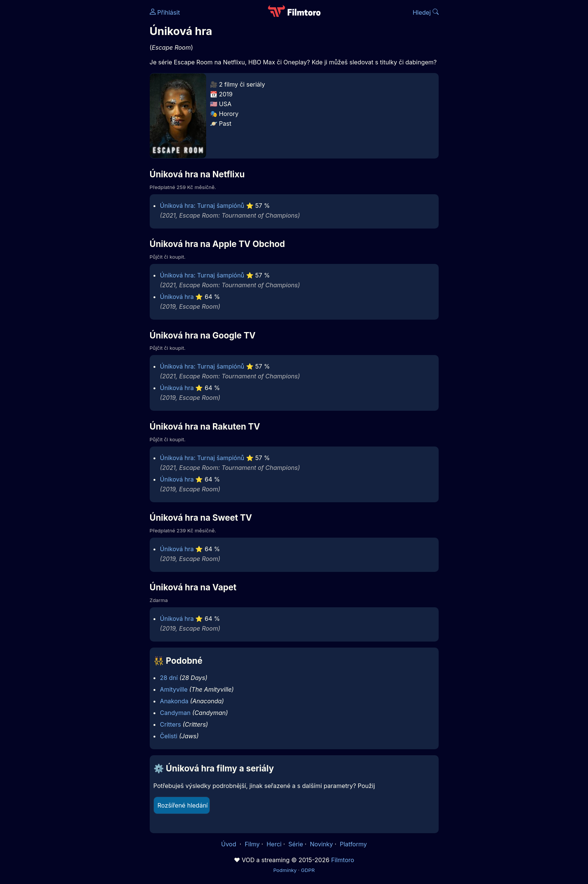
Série (296, 844)
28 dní (169, 678)
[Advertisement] (95, 116)
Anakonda (174, 701)
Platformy (353, 844)
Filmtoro (343, 860)
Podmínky (285, 870)
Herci (274, 844)
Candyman (175, 713)
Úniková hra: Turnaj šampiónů (202, 206)
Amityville (174, 689)
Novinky (321, 844)
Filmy (252, 844)
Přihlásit (165, 12)
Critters (170, 724)
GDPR (308, 870)
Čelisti (169, 736)
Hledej (426, 12)
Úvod (229, 844)
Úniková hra (177, 297)
